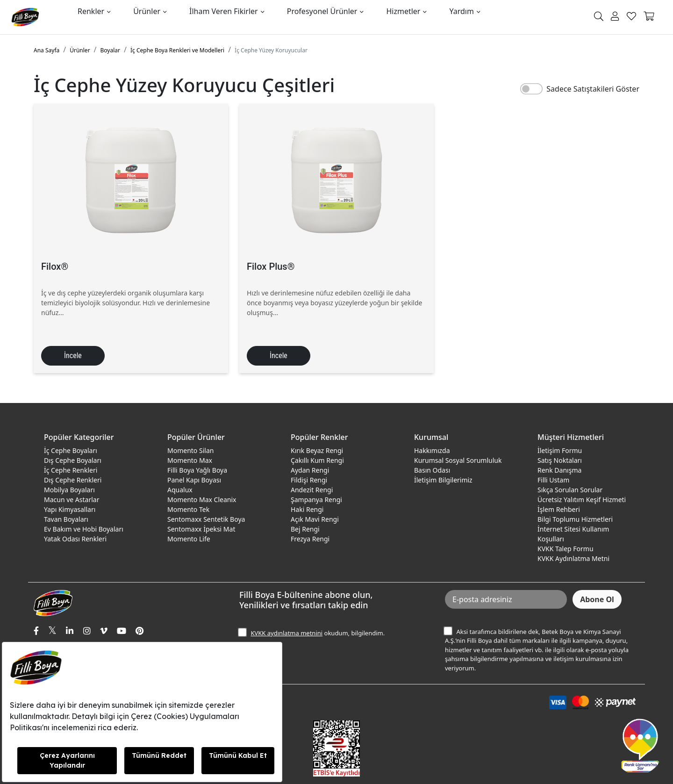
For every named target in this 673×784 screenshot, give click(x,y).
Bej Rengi (305, 529)
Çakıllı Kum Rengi (317, 460)
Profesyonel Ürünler (322, 11)
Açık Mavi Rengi (315, 519)
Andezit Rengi (312, 490)
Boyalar (110, 50)
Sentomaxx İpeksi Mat (201, 529)
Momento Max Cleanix (202, 500)
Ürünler (147, 11)
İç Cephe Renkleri (71, 470)
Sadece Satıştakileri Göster (593, 89)
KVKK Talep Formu (566, 549)
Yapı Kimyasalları (70, 509)
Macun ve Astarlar (72, 500)
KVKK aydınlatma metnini (286, 633)
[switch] (531, 89)
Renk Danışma (559, 470)
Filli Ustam (553, 480)
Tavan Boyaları (66, 519)
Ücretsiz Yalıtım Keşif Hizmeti (582, 500)
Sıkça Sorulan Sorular (570, 490)
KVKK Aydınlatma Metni (573, 558)
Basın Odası (432, 470)
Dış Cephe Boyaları (73, 460)
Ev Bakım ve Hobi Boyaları (84, 529)
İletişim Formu (560, 450)
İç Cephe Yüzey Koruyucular (271, 50)
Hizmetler (403, 11)
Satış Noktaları (560, 460)
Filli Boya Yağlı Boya (197, 470)
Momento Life (189, 539)
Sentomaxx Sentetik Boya (206, 519)
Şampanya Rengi (316, 500)
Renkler (91, 11)
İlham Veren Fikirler (224, 11)
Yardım (461, 11)
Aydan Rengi (310, 470)
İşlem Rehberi (559, 509)
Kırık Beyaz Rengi (317, 450)
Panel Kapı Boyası (194, 480)
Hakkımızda (432, 450)
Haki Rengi (307, 509)
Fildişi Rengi (309, 480)
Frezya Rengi (310, 539)
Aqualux (180, 490)
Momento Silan (190, 450)
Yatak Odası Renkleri (75, 539)
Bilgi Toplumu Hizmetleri (575, 519)
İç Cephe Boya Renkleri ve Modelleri (177, 50)
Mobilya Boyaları (69, 490)
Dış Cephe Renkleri (73, 480)
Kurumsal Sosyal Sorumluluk (458, 460)
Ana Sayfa (47, 50)
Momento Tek (188, 509)
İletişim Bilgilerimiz (443, 480)
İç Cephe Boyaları (71, 450)
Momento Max (190, 460)
